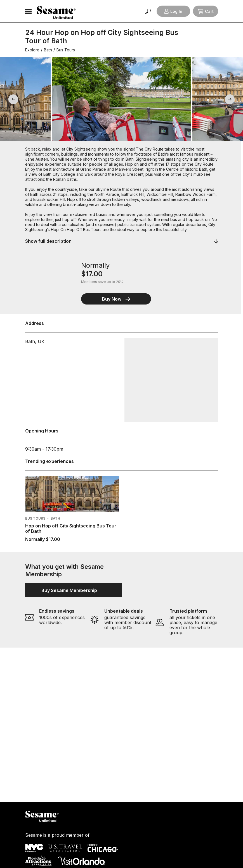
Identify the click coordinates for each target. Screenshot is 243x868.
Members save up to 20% (102, 282)
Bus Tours (66, 50)
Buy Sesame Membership (73, 590)
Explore (32, 50)
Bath (48, 50)
